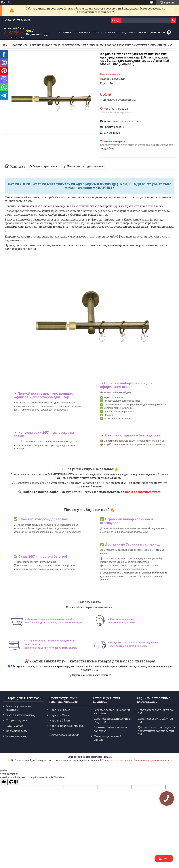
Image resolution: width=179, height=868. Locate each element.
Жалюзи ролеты (17, 731)
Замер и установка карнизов (18, 708)
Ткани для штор (16, 736)
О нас (143, 32)
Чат (164, 858)
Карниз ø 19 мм (60, 715)
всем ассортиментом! (143, 492)
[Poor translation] (13, 782)
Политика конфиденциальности (153, 760)
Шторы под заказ (17, 720)
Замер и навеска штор (20, 715)
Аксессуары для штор (64, 735)
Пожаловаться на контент (117, 760)
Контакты (158, 32)
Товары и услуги (87, 32)
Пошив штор (14, 726)
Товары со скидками (120, 32)
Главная (65, 32)
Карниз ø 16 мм (60, 710)
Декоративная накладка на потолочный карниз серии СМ (156, 731)
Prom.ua (107, 757)
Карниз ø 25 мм (60, 720)
